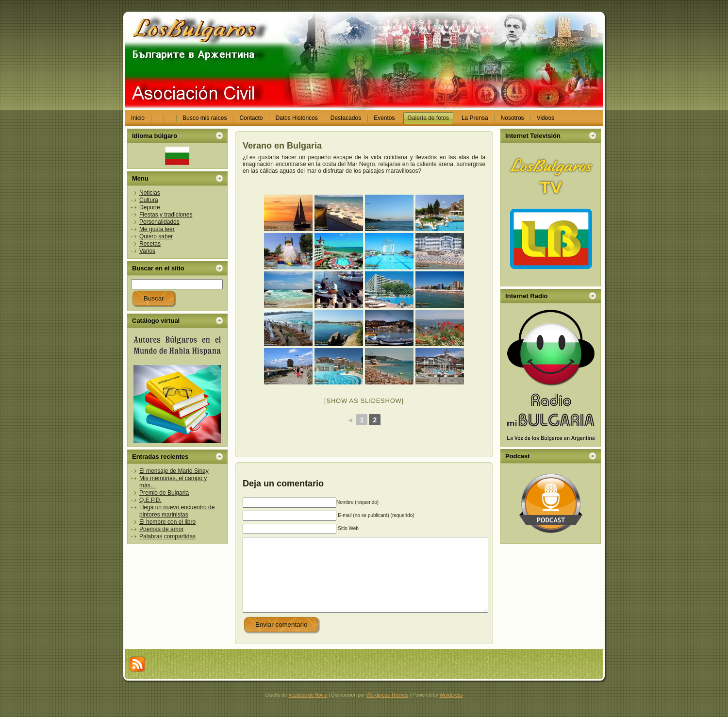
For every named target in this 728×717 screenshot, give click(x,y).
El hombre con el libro (167, 522)
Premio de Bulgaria (164, 493)
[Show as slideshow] (364, 401)
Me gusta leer (157, 229)
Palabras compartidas (167, 536)
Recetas (150, 244)
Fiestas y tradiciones (166, 215)
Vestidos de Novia (308, 709)
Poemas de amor (161, 529)
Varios (147, 251)
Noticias (150, 193)
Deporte (150, 207)
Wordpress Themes (388, 709)
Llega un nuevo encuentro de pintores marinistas (177, 511)
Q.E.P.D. (150, 500)
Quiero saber (156, 236)
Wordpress (451, 709)
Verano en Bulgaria (282, 146)
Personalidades (159, 222)
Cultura (149, 200)
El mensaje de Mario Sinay (174, 471)
